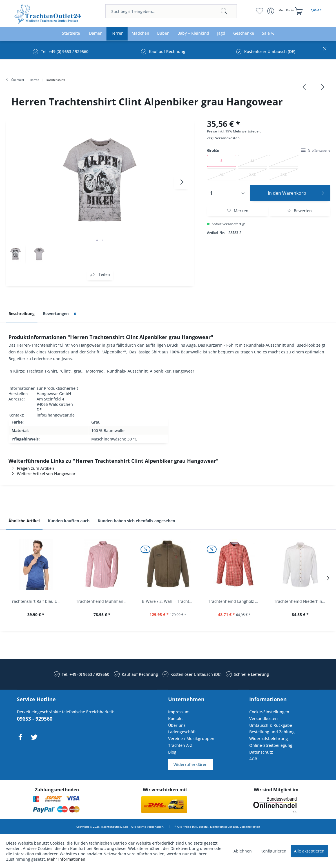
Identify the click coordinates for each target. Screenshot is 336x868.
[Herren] (117, 33)
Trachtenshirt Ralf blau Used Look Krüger (37, 601)
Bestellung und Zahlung (272, 732)
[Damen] (96, 33)
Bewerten (299, 211)
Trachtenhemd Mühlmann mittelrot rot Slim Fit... (104, 601)
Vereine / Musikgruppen (191, 739)
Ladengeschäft (182, 732)
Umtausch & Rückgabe (271, 725)
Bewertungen (60, 314)
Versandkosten (227, 138)
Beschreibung (22, 314)
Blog (172, 752)
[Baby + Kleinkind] (193, 33)
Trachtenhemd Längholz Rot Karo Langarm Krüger (236, 601)
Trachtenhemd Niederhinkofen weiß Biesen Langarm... (301, 601)
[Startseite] (71, 33)
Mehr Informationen (66, 859)
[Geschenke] (244, 33)
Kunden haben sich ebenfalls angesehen (136, 521)
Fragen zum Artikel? (31, 468)
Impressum (179, 712)
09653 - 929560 (35, 719)
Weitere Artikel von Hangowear (42, 474)
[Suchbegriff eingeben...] (171, 11)
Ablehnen (243, 851)
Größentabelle (316, 150)
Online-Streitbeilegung (271, 745)
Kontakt (175, 718)
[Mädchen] (140, 33)
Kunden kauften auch (69, 521)
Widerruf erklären (191, 764)
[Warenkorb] (309, 11)
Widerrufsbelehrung (269, 739)
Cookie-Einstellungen (269, 712)
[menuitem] (171, 11)
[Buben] (163, 33)
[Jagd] (221, 33)
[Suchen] (224, 11)
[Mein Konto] (281, 11)
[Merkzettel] (260, 11)
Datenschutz (261, 752)
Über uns (177, 725)
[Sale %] (268, 33)
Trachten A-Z (180, 745)
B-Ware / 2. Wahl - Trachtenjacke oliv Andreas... (169, 601)
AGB (253, 759)
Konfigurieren (273, 851)
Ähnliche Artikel (24, 521)
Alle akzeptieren (309, 851)
